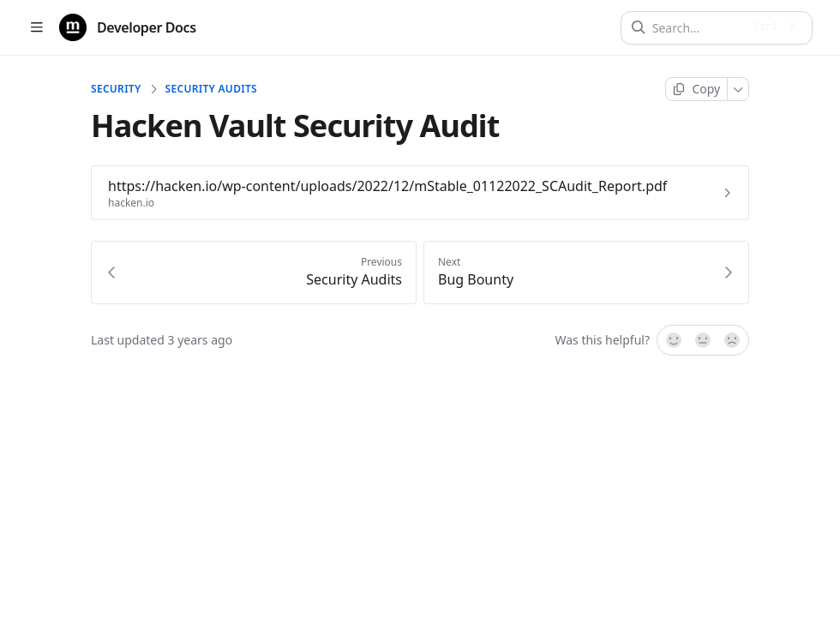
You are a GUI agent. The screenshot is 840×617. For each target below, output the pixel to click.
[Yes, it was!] (673, 340)
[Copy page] (696, 89)
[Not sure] (703, 340)
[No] (733, 340)
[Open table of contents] (36, 28)
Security (116, 89)
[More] (738, 89)
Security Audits (211, 89)
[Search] (697, 28)
